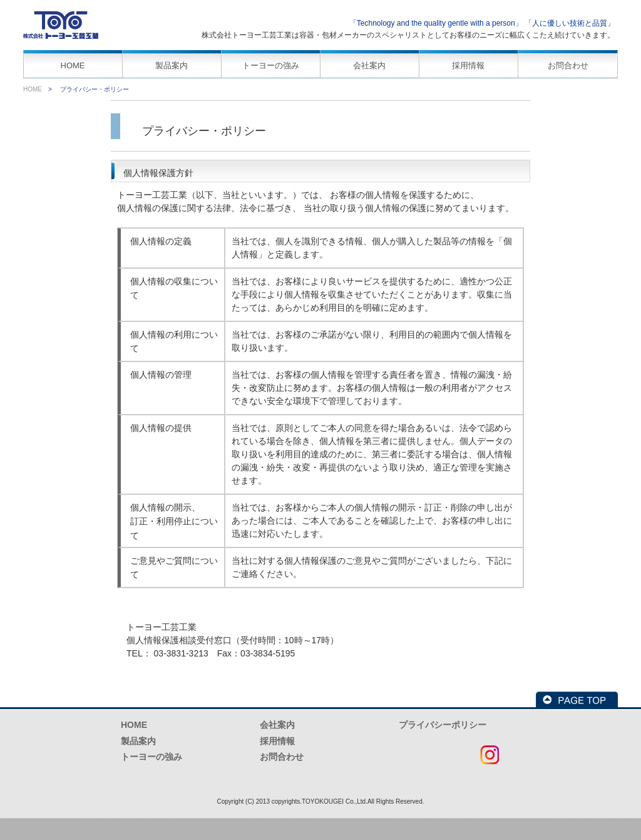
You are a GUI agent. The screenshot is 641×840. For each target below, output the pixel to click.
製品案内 (172, 65)
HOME (73, 65)
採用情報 (468, 65)
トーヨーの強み (271, 65)
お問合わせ (568, 65)
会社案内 (369, 65)
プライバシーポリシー (443, 725)
